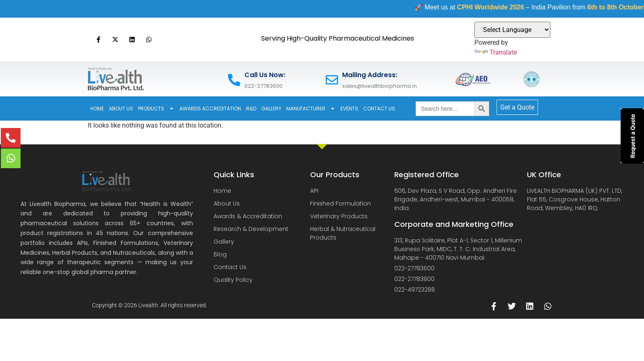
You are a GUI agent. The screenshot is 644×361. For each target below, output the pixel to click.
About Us (121, 109)
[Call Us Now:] (234, 80)
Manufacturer (311, 109)
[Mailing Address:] (332, 80)
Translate (496, 52)
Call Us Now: (265, 75)
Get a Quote (517, 107)
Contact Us (379, 109)
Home (97, 109)
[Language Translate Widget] (512, 30)
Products (156, 109)
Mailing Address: (370, 75)
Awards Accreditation (210, 109)
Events (349, 109)
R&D (251, 109)
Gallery (271, 109)
